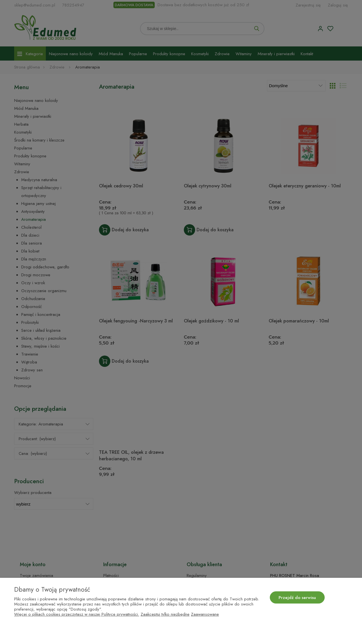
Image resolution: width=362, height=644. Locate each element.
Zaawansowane (205, 614)
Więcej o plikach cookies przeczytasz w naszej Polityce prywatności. (77, 614)
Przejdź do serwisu (297, 598)
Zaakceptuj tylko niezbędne (165, 614)
